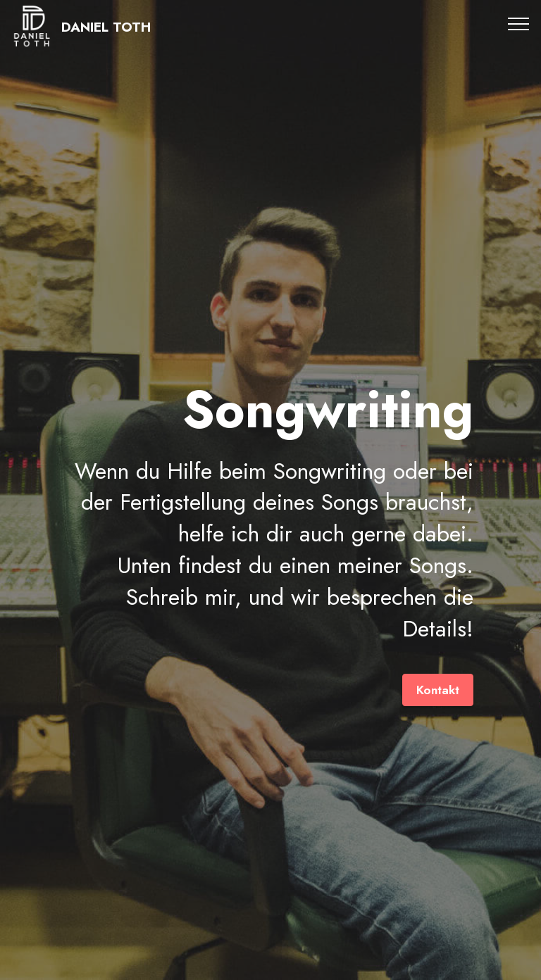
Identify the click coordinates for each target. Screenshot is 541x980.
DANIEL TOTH (106, 27)
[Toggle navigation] (519, 23)
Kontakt (438, 690)
